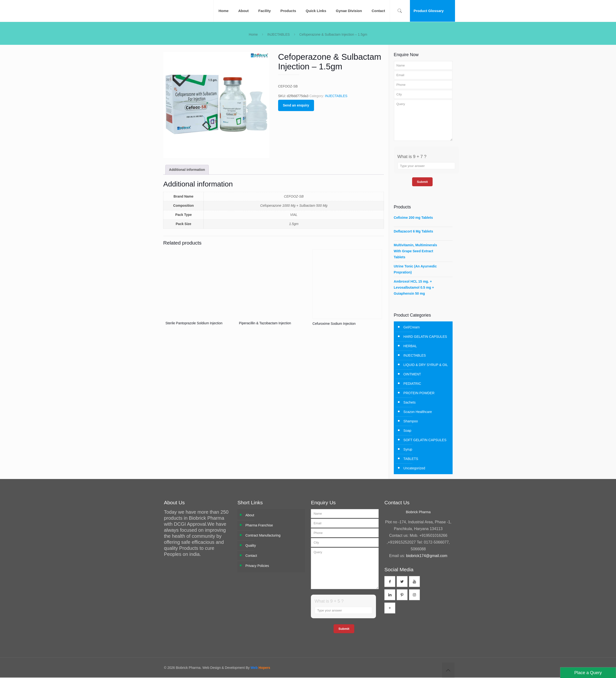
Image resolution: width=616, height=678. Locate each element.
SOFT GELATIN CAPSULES (425, 440)
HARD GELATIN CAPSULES (425, 337)
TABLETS (411, 459)
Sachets (410, 402)
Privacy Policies (257, 566)
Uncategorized (414, 468)
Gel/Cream (412, 327)
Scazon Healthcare (418, 412)
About (250, 515)
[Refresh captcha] (452, 157)
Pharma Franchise (259, 525)
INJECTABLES (278, 34)
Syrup (408, 449)
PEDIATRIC (412, 384)
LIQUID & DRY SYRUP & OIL (426, 365)
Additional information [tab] (187, 170)
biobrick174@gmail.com (427, 556)
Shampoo (411, 421)
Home (253, 34)
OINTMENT (412, 374)
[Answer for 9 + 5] (343, 610)
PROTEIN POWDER (419, 393)
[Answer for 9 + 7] (426, 166)
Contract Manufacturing (263, 535)
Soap (407, 431)
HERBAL (410, 346)
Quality (251, 545)
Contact (251, 556)
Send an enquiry (296, 105)
